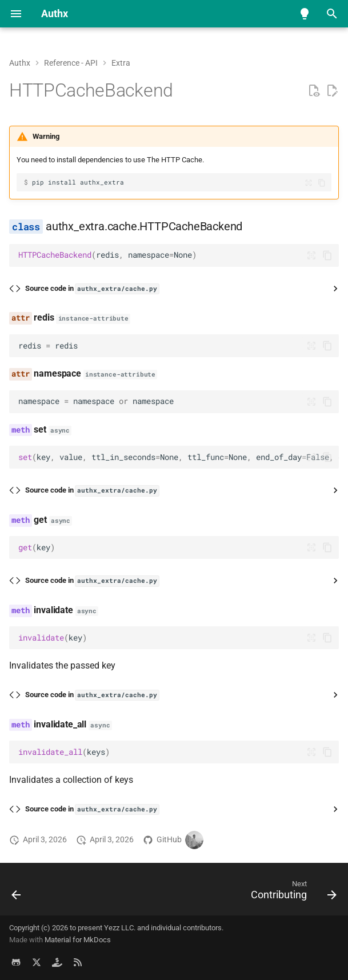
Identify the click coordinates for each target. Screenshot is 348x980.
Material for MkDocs (78, 940)
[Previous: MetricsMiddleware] (17, 893)
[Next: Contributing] (291, 893)
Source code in (92, 289)
